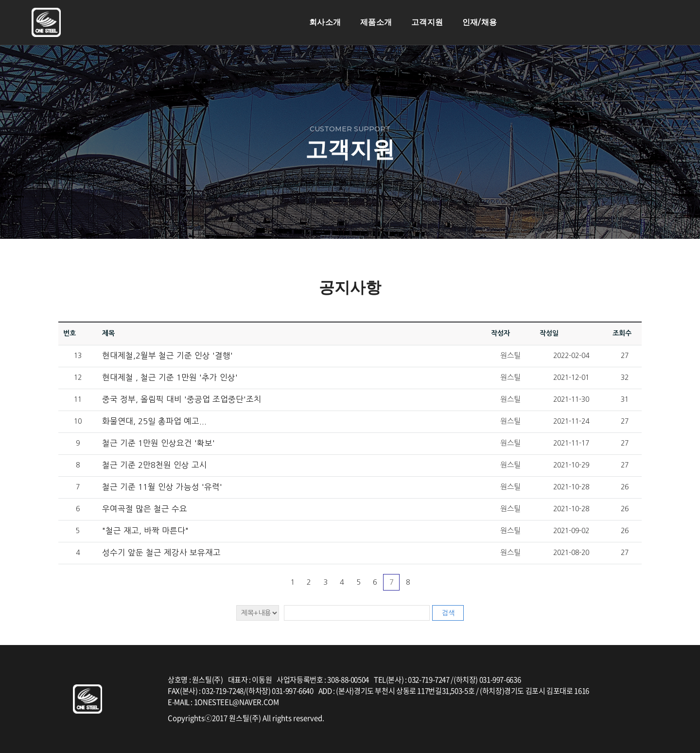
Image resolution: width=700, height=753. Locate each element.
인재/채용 (480, 22)
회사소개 (325, 22)
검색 (448, 613)
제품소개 (376, 22)
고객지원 (427, 22)
